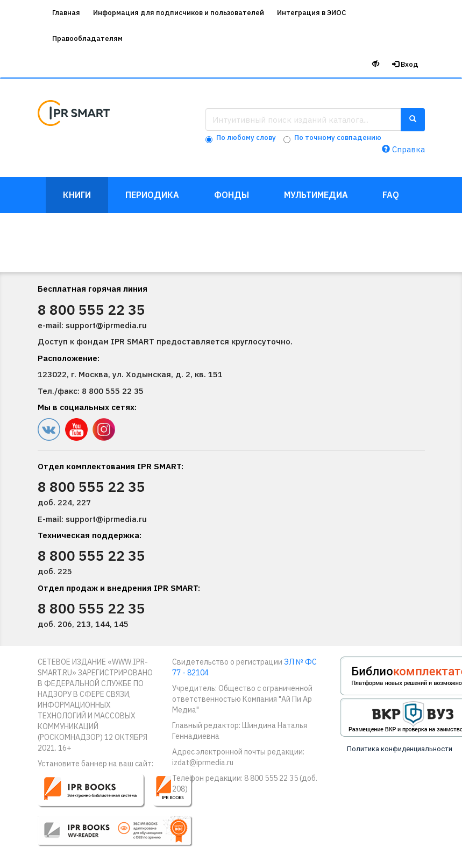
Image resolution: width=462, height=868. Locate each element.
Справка (403, 149)
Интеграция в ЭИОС (311, 13)
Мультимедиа (316, 195)
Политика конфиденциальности (400, 749)
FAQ (391, 195)
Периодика (152, 195)
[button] (122, 815)
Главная (66, 13)
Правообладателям (87, 38)
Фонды (232, 195)
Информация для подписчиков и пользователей (179, 13)
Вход (405, 64)
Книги (77, 195)
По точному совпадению (338, 137)
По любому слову (246, 137)
